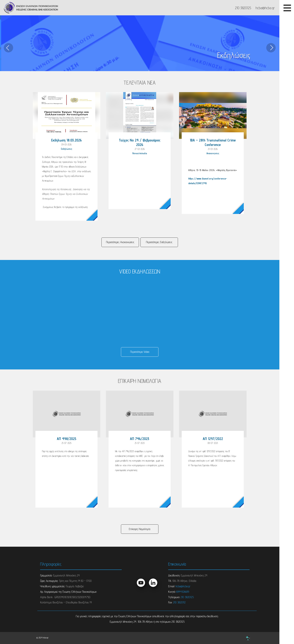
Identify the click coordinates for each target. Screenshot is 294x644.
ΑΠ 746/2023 (140, 439)
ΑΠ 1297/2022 (213, 439)
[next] (271, 48)
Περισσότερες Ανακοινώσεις (120, 242)
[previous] (9, 48)
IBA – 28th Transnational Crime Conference (213, 142)
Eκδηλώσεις (67, 149)
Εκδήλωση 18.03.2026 (66, 140)
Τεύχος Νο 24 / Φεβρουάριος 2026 (140, 142)
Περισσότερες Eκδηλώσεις (159, 242)
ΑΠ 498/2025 (67, 439)
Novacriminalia (140, 153)
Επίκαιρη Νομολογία (140, 529)
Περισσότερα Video (140, 352)
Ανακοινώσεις (213, 153)
